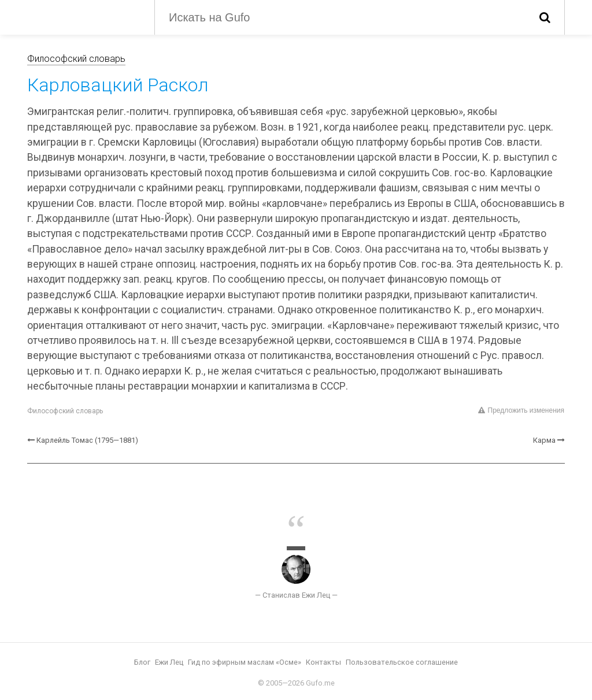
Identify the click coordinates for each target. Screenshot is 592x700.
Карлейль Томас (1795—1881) (87, 440)
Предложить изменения (521, 410)
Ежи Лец (169, 662)
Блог (142, 662)
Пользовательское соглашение (402, 662)
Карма (544, 440)
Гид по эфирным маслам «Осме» (245, 662)
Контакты (323, 662)
